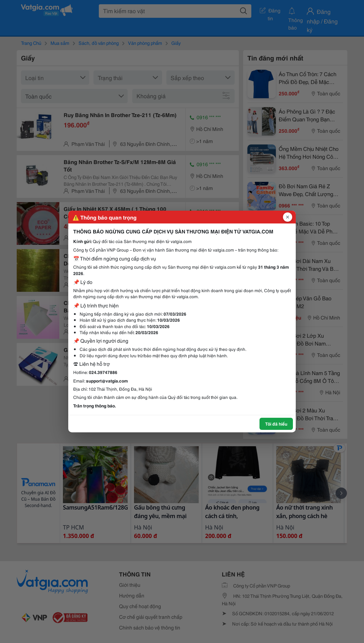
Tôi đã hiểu (276, 424)
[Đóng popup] (288, 217)
